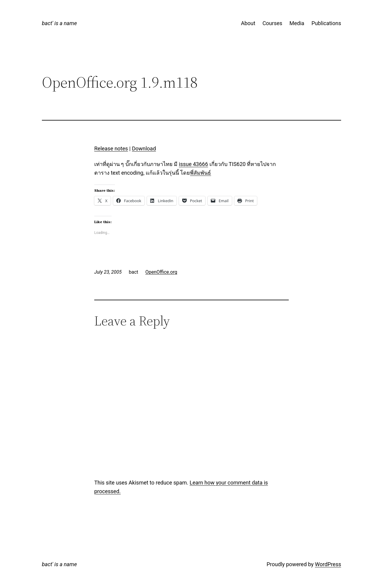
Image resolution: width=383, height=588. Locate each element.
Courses (272, 23)
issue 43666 (193, 164)
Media (297, 23)
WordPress (328, 564)
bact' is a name (59, 23)
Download (144, 148)
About (248, 23)
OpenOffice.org (161, 272)
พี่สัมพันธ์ (200, 173)
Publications (326, 23)
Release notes (111, 148)
